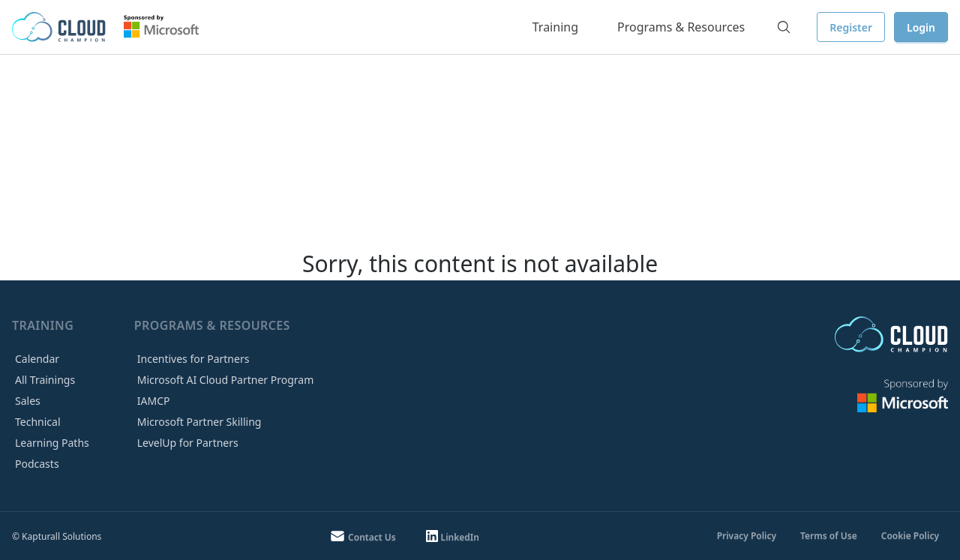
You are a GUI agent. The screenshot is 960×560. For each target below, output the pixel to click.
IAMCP (154, 401)
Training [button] (555, 27)
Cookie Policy (910, 536)
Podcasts (37, 464)
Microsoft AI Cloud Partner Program (225, 380)
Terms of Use (829, 536)
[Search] (784, 27)
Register (851, 27)
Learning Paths (52, 443)
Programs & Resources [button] (681, 27)
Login (921, 27)
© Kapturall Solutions (57, 536)
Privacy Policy (747, 536)
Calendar (37, 359)
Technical (38, 422)
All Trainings (45, 380)
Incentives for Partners (193, 359)
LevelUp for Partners (188, 443)
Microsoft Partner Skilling (199, 422)
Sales (28, 401)
